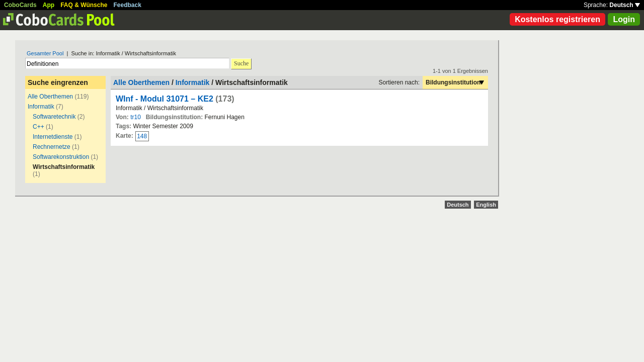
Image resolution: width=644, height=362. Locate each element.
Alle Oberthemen (50, 97)
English (486, 205)
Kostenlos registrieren (557, 19)
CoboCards (20, 5)
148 (142, 136)
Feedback (128, 5)
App (49, 5)
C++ (39, 127)
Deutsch (625, 5)
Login (624, 19)
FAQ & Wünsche (84, 5)
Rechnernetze (52, 147)
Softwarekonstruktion (61, 157)
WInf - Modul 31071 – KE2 (165, 99)
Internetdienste (53, 137)
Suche (241, 63)
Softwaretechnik (54, 117)
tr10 (136, 117)
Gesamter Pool (45, 53)
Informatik (41, 107)
